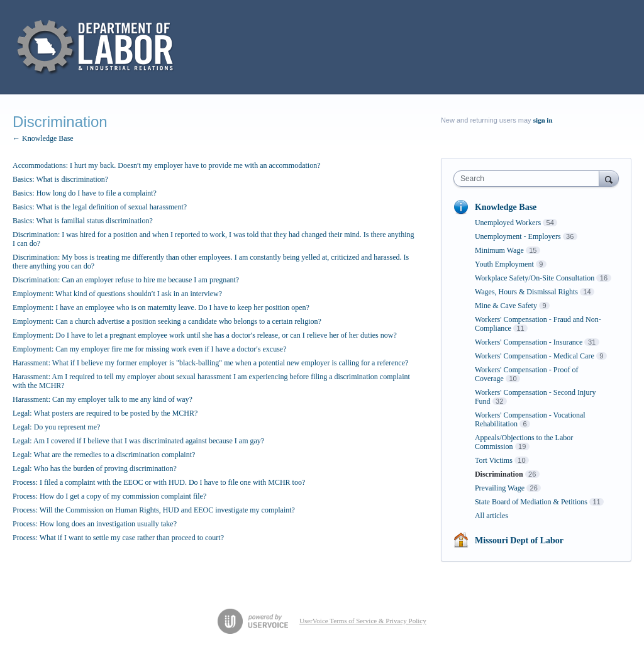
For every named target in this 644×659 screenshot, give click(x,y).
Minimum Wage (499, 250)
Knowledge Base (506, 207)
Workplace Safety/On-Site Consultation (535, 278)
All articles (491, 516)
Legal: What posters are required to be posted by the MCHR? (105, 413)
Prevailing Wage (500, 488)
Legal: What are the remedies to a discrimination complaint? (104, 455)
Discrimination (499, 474)
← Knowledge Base (43, 138)
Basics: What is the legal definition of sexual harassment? (100, 207)
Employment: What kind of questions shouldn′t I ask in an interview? (117, 294)
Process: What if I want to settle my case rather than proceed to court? (118, 538)
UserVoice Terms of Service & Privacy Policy (363, 621)
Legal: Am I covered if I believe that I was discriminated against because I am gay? (138, 441)
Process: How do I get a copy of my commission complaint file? (109, 496)
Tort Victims (494, 460)
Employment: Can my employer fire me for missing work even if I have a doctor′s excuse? (150, 349)
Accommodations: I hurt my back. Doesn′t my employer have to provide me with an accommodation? (167, 165)
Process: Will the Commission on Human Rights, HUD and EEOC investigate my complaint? (154, 510)
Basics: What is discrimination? (60, 179)
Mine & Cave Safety (506, 306)
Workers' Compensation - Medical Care (535, 356)
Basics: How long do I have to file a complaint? (85, 193)
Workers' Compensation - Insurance (529, 342)
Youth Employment (504, 264)
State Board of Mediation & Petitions (531, 502)
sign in (543, 120)
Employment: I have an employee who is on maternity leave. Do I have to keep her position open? (161, 307)
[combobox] (529, 179)
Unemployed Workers (508, 223)
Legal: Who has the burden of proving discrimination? (95, 468)
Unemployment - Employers (518, 236)
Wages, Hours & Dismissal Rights (526, 292)
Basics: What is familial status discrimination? (83, 221)
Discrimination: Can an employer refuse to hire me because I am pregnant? (126, 280)
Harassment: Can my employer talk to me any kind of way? (103, 399)
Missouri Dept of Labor (519, 540)
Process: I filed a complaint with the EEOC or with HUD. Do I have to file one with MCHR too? (159, 482)
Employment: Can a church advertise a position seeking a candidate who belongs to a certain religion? (167, 321)
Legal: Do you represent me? (56, 427)
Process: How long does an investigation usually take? (95, 524)
